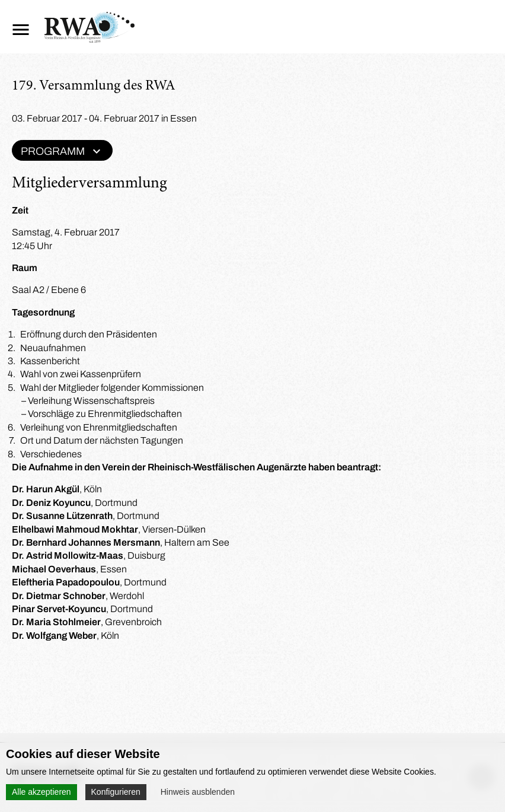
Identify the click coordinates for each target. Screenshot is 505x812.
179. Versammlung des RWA (94, 87)
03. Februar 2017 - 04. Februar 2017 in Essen (104, 118)
